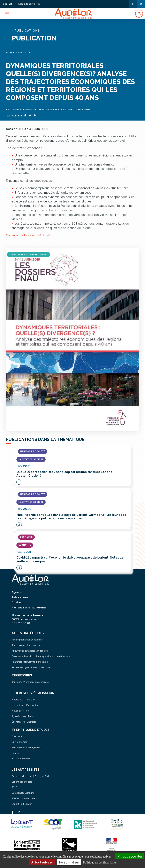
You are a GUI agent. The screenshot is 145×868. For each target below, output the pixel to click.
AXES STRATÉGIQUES (28, 633)
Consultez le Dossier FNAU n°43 (28, 235)
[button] (139, 14)
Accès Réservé (29, 4)
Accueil (10, 53)
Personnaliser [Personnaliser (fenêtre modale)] (69, 862)
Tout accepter (130, 856)
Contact (7, 4)
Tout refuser (42, 862)
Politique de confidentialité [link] (100, 862)
